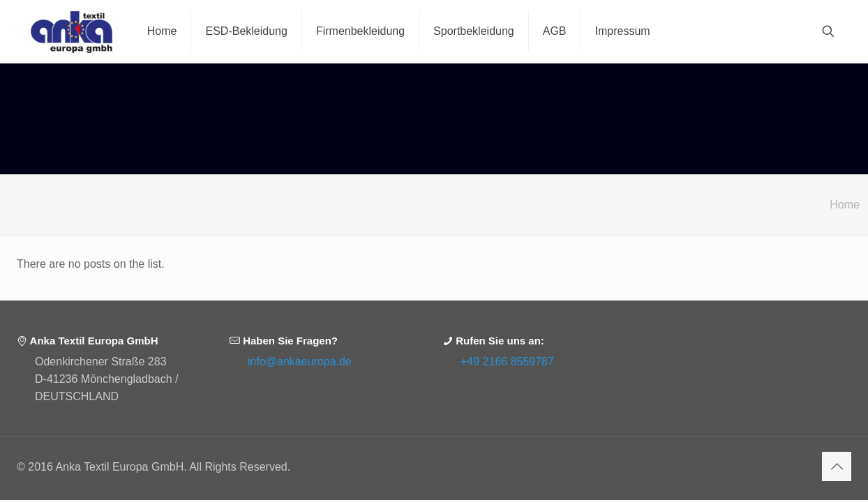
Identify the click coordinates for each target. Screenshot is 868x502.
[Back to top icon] (837, 466)
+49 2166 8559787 (507, 362)
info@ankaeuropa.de (300, 362)
